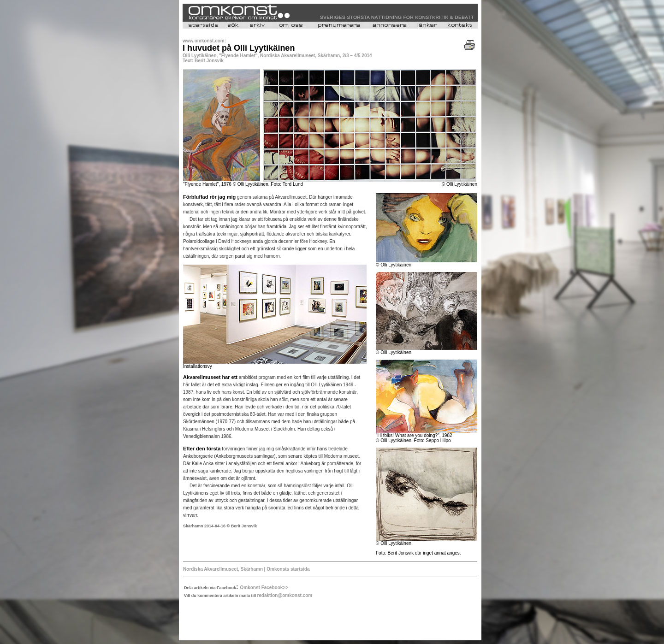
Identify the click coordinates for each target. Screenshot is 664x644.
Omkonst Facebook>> (264, 588)
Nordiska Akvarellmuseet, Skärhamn (224, 569)
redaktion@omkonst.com (285, 595)
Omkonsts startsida (288, 569)
